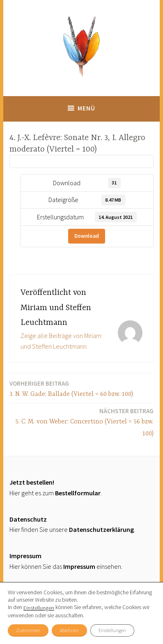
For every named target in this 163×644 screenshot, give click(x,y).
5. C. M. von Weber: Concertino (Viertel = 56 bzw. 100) (81, 422)
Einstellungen (39, 608)
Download (87, 236)
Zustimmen (28, 630)
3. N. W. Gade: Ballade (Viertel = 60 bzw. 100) (71, 388)
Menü (86, 108)
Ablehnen (69, 630)
